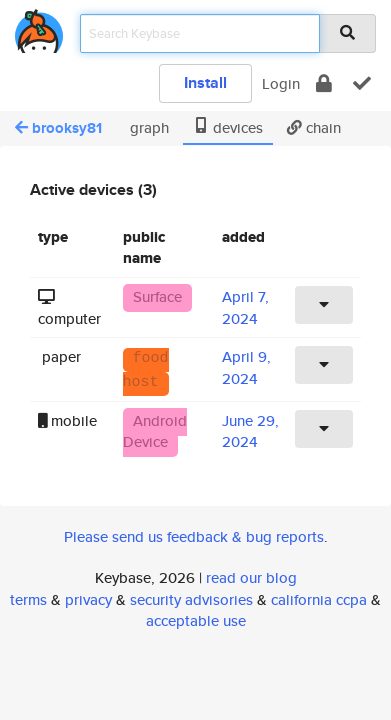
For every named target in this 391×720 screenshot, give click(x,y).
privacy (88, 599)
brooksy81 (58, 128)
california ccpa (319, 599)
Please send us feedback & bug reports (194, 536)
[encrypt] (324, 83)
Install (205, 82)
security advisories (191, 599)
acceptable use (196, 620)
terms (28, 599)
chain (314, 127)
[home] (39, 27)
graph (147, 127)
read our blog (251, 577)
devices (228, 127)
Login (281, 83)
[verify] (362, 83)
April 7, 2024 (245, 307)
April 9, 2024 (246, 367)
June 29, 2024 (250, 431)
